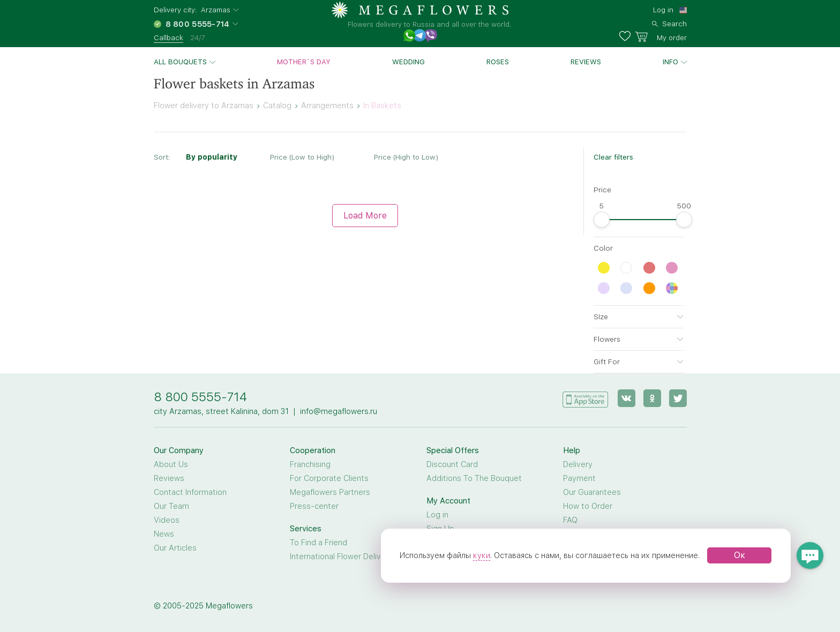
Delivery (578, 464)
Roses (498, 62)
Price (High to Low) (406, 157)
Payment (579, 478)
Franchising (310, 464)
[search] (669, 22)
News (164, 534)
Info (670, 62)
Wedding (408, 62)
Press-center (314, 506)
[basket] (661, 36)
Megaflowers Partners (330, 492)
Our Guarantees (592, 492)
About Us (171, 464)
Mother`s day (304, 62)
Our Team (171, 506)
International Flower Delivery (341, 556)
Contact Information (190, 492)
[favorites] (627, 36)
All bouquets (180, 62)
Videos (167, 520)
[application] (586, 398)
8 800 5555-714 (200, 397)
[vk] (627, 398)
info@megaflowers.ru (339, 411)
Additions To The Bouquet (474, 478)
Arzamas (216, 10)
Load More (365, 216)
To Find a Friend (318, 543)
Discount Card (452, 464)
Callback (168, 37)
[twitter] (678, 398)
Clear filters (613, 157)
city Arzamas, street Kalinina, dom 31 (221, 411)
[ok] (652, 398)
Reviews (586, 62)
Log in (663, 10)
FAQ (570, 520)
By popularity (212, 157)
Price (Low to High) (302, 157)
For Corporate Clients (329, 478)
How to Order (588, 506)
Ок (740, 555)
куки (482, 555)
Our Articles (175, 548)
